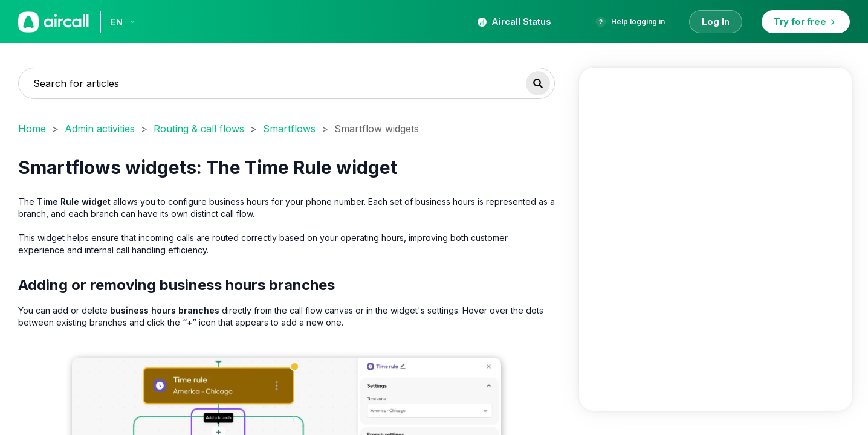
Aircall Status (514, 21)
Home (32, 129)
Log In (716, 21)
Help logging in (630, 22)
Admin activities (100, 129)
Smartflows (289, 129)
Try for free (806, 21)
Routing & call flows (199, 129)
